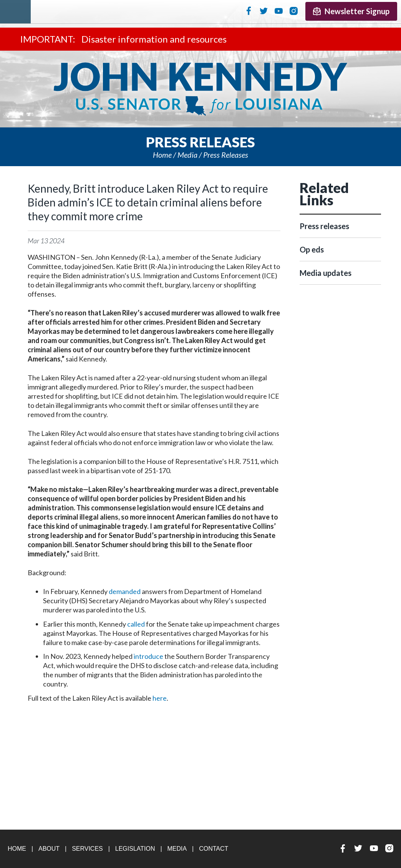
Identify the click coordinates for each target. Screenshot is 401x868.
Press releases (226, 155)
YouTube (279, 11)
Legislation (135, 849)
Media (187, 155)
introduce (148, 656)
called (136, 624)
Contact (214, 849)
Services (87, 849)
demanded (125, 591)
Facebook (249, 11)
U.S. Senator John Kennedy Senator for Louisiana (200, 89)
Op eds (312, 249)
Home (162, 155)
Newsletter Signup (351, 11)
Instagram (294, 11)
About (49, 849)
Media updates (326, 273)
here (160, 698)
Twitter (264, 11)
